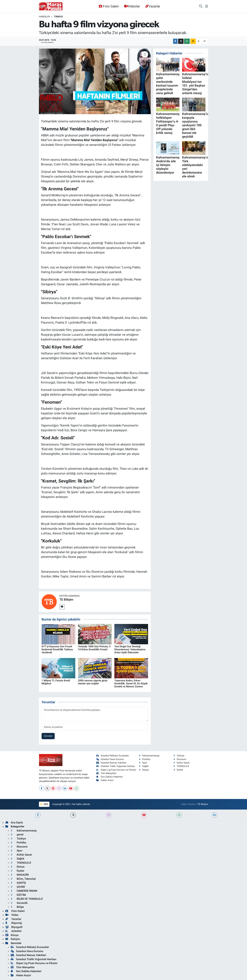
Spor (143, 763)
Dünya (144, 770)
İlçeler (178, 770)
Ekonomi (180, 759)
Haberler (44, 17)
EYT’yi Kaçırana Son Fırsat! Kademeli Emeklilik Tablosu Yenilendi (57, 649)
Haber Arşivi (105, 780)
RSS (44, 804)
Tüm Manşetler (106, 773)
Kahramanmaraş (149, 756)
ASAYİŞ (18, 883)
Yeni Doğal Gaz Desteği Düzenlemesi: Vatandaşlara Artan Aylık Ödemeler (130, 649)
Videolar (132, 6)
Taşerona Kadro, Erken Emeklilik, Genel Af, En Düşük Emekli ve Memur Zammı (131, 683)
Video (12, 915)
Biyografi (14, 927)
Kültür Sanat (182, 763)
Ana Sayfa (14, 822)
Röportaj (14, 923)
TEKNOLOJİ (181, 766)
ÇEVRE (18, 887)
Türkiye (58, 17)
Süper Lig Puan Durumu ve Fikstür (116, 770)
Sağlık (144, 766)
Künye (12, 935)
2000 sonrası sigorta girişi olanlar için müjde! (93, 682)
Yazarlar (153, 6)
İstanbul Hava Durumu (110, 759)
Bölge (17, 907)
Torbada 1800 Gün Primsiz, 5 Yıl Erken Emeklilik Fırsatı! (94, 648)
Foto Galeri (109, 6)
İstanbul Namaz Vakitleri (111, 763)
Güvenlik (19, 903)
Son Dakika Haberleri (110, 777)
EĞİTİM (18, 895)
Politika (145, 759)
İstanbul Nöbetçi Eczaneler (113, 756)
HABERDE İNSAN (24, 891)
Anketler (13, 931)
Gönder (48, 736)
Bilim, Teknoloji (23, 879)
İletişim (13, 939)
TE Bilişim (66, 600)
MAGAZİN (20, 875)
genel (17, 834)
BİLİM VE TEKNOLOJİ (27, 899)
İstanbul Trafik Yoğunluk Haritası (116, 766)
